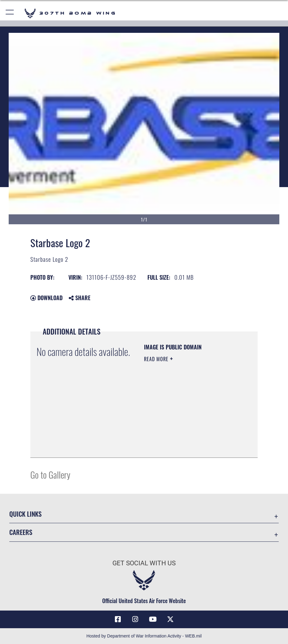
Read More (157, 359)
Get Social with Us (144, 563)
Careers (21, 532)
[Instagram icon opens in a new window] (135, 619)
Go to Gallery (50, 474)
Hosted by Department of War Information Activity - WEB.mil (144, 636)
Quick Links (25, 514)
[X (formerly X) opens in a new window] (170, 619)
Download (46, 298)
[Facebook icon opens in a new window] (118, 619)
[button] (10, 13)
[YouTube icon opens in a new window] (153, 619)
